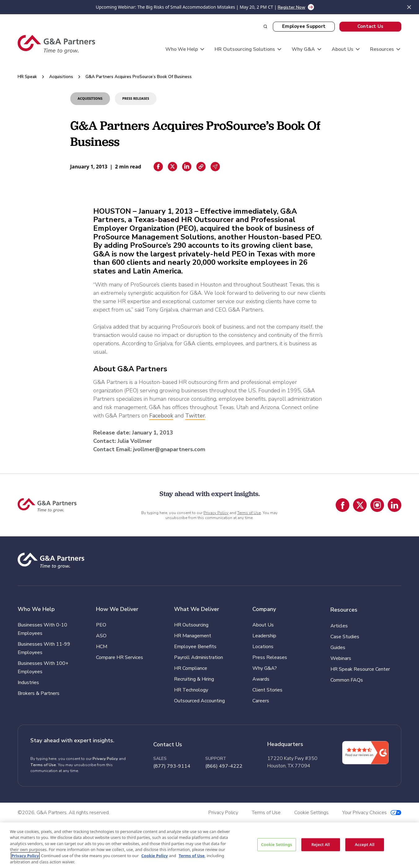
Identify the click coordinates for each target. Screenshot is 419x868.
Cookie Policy (155, 856)
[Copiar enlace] (201, 167)
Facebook (161, 416)
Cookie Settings (277, 844)
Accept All (365, 844)
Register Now (292, 7)
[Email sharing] (215, 167)
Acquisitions (61, 77)
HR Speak (27, 77)
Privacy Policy (216, 513)
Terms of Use (249, 513)
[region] (209, 845)
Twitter (195, 416)
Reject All (321, 844)
